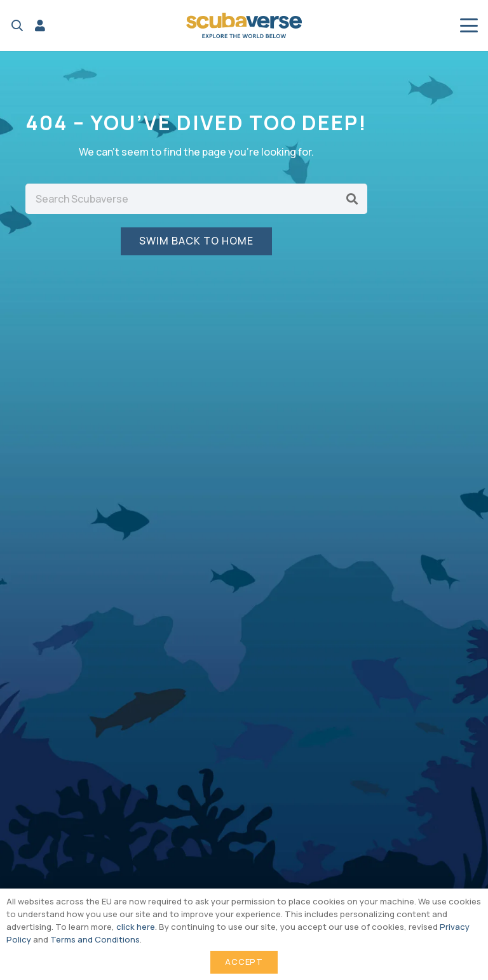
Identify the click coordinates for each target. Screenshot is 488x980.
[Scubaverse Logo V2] (244, 25)
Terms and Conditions (95, 939)
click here (136, 927)
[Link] (40, 25)
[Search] (352, 199)
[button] (17, 25)
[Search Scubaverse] (196, 199)
